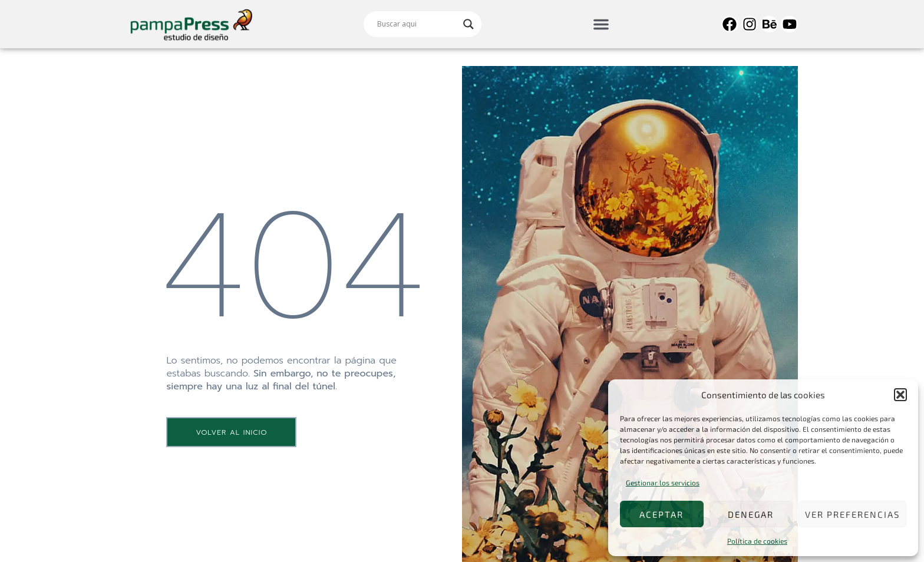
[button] (900, 395)
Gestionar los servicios (663, 482)
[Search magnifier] (468, 24)
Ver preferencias (852, 514)
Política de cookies (757, 541)
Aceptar (661, 514)
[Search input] (417, 24)
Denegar (751, 514)
